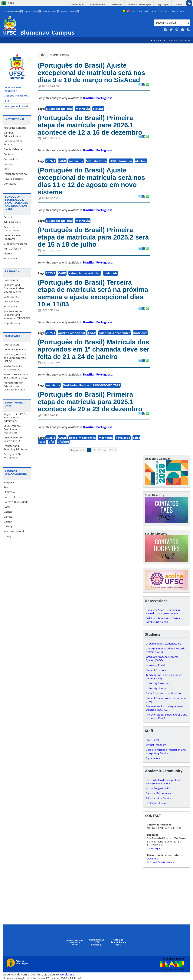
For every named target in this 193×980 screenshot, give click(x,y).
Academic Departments (11, 229)
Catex (7, 507)
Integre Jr (9, 482)
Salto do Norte (96, 161)
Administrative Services (159, 798)
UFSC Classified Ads (157, 803)
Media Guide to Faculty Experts (13, 368)
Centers (8, 154)
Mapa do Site (179, 11)
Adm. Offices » (12, 249)
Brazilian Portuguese (98, 98)
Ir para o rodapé (70, 11)
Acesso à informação (139, 4)
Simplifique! (77, 4)
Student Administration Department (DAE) (166, 700)
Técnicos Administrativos (161, 862)
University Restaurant (158, 683)
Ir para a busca (51, 11)
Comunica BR (98, 4)
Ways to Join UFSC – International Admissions (15, 417)
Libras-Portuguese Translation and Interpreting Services (166, 751)
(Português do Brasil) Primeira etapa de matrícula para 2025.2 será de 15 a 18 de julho (93, 237)
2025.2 (51, 273)
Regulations (11, 258)
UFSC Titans (11, 492)
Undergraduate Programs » (13, 89)
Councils (9, 164)
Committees (11, 159)
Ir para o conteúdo (13, 11)
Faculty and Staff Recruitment (13, 456)
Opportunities (12, 323)
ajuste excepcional (59, 109)
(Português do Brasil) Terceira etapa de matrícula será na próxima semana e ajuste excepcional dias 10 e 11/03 (93, 293)
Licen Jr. (8, 536)
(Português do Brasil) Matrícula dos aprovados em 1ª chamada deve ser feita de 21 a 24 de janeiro (94, 349)
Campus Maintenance (158, 793)
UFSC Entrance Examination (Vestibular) (12, 429)
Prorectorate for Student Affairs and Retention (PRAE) (167, 716)
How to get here (13, 179)
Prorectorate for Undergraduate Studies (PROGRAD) (164, 708)
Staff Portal (152, 740)
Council (8, 217)
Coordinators (11, 280)
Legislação (163, 4)
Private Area (158, 41)
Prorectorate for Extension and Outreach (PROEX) (14, 386)
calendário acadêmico (85, 273)
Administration (12, 222)
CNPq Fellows (12, 301)
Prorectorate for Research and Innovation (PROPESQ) (17, 315)
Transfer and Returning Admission (16, 447)
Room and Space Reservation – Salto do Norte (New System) (164, 612)
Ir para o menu (33, 11)
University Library (156, 688)
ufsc (52, 441)
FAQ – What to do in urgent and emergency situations (164, 782)
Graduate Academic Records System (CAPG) (162, 658)
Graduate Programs (15, 244)
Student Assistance (157, 670)
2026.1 (51, 161)
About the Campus (15, 128)
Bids (6, 169)
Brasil (12, 3)
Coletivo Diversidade (16, 502)
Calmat (8, 522)
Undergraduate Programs (13, 237)
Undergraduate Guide (16, 106)
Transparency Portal (15, 174)
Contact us (10, 184)
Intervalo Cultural (14, 531)
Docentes (152, 859)
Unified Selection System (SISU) (13, 439)
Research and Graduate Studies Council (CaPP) (14, 288)
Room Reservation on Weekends (165, 693)
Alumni (8, 254)
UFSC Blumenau (121, 161)
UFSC (7, 101)
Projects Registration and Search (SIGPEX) (16, 376)
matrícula (83, 109)
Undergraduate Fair (15, 349)
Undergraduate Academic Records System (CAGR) (165, 650)
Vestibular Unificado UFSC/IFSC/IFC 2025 (92, 385)
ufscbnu (141, 161)
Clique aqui (153, 848)
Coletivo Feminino (14, 497)
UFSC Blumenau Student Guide (164, 644)
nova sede (123, 438)
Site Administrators (180, 41)
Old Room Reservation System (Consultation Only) (163, 620)
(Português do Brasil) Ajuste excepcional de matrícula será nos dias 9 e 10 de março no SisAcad (91, 73)
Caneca (8, 517)
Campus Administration (12, 134)
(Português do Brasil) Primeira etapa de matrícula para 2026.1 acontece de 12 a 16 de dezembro (90, 125)
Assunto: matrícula (60, 55)
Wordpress (67, 974)
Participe (116, 4)
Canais (178, 4)
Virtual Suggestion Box (159, 788)
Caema (8, 512)
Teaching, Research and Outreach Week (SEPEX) (15, 358)
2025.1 (51, 333)
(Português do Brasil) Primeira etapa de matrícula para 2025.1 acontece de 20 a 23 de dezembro (90, 402)
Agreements (153, 758)
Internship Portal (155, 665)
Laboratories (11, 297)
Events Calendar (13, 149)
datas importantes (82, 438)
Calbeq (8, 526)
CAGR (62, 161)
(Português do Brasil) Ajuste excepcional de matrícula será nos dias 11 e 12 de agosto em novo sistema (91, 181)
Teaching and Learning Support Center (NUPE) (164, 677)
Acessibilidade (141, 11)
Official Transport (156, 745)
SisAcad (98, 109)
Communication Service (13, 143)
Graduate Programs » (16, 96)
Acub (7, 487)
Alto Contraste (161, 11)
